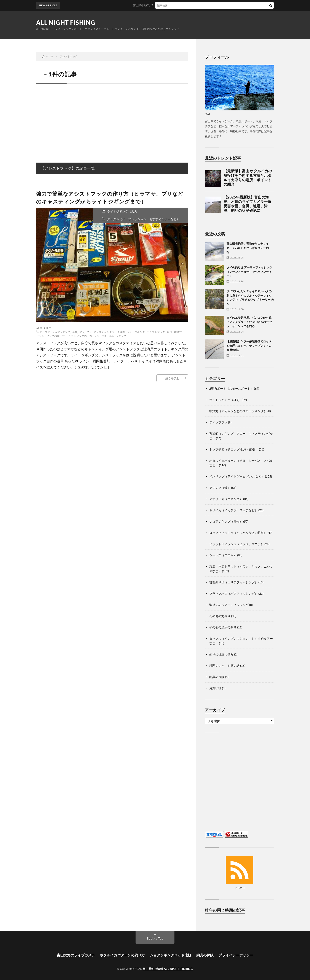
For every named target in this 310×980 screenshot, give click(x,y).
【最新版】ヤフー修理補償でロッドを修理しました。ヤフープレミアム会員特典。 (249, 346)
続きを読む (172, 378)
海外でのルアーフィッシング (229, 605)
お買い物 (215, 688)
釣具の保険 (217, 677)
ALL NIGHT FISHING (66, 23)
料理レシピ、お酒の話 (224, 666)
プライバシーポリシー (236, 955)
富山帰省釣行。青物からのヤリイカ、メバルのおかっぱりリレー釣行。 (178, 5)
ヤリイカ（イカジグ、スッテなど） (233, 510)
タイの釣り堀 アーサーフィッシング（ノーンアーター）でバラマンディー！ (249, 272)
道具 (111, 336)
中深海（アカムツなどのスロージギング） (238, 411)
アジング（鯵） (220, 488)
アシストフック (156, 332)
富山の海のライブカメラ (76, 955)
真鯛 (75, 332)
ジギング (121, 336)
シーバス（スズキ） (223, 555)
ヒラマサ (45, 332)
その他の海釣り (220, 616)
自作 (169, 332)
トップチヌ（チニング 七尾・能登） (234, 449)
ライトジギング (136, 332)
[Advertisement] (112, 118)
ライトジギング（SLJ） (123, 211)
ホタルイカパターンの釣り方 (122, 955)
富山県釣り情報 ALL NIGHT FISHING (168, 969)
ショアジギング (61, 332)
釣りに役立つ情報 (221, 654)
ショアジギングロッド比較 (171, 955)
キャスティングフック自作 (109, 332)
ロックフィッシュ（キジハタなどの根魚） (238, 533)
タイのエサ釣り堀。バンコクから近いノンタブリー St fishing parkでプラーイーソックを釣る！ (249, 322)
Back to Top (155, 938)
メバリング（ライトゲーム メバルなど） (237, 476)
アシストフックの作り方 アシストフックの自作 (64, 336)
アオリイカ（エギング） (226, 499)
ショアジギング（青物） (226, 521)
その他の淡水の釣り (223, 627)
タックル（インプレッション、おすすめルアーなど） (143, 219)
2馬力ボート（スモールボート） (231, 388)
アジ (82, 332)
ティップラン (218, 422)
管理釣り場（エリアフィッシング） (233, 582)
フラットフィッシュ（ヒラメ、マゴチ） (236, 544)
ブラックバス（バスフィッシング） (233, 593)
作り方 (178, 332)
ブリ (89, 332)
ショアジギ (100, 336)
